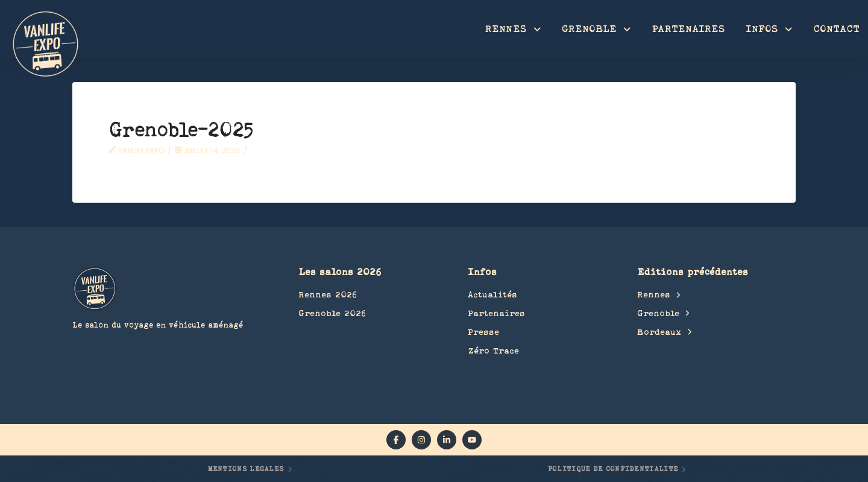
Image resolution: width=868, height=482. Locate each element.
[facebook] (396, 440)
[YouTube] (472, 440)
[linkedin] (447, 440)
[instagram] (421, 440)
